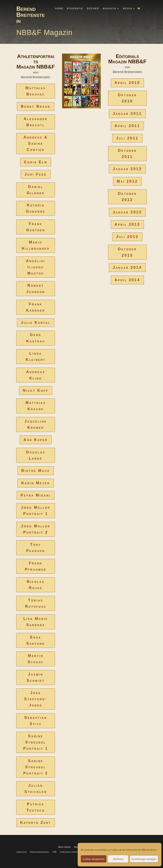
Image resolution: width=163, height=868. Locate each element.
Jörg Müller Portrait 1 (36, 511)
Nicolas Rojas (36, 585)
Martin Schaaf (36, 659)
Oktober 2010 (127, 98)
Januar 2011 (127, 114)
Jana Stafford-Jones (36, 699)
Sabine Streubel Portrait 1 (36, 742)
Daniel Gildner (36, 190)
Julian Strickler (36, 789)
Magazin (109, 8)
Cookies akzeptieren (94, 859)
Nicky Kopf (36, 390)
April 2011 (127, 126)
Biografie (75, 8)
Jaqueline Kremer (36, 424)
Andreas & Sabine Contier (36, 143)
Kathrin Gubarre (36, 208)
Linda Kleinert (36, 356)
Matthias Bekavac (36, 91)
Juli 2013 (127, 237)
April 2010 (127, 83)
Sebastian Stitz (36, 721)
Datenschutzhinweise (40, 852)
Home (59, 8)
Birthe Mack (36, 471)
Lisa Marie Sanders (36, 622)
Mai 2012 (127, 181)
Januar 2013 (127, 212)
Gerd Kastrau (36, 338)
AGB (55, 852)
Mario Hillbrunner (36, 245)
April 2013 (127, 224)
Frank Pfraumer (36, 566)
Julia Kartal (36, 323)
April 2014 (127, 280)
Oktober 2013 (127, 252)
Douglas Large (36, 455)
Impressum (22, 852)
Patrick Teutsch (36, 807)
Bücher (93, 8)
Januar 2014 (127, 267)
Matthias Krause (36, 406)
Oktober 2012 (127, 197)
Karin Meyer (36, 483)
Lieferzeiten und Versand (71, 852)
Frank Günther (36, 227)
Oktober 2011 (127, 154)
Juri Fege (36, 174)
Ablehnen (118, 859)
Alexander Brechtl (36, 122)
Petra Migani (36, 495)
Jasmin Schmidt (36, 677)
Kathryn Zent (36, 823)
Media (128, 8)
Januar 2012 (127, 169)
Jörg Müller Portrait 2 (36, 529)
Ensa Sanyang (36, 640)
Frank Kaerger (36, 307)
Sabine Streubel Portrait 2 (36, 767)
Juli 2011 (127, 138)
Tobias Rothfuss (36, 603)
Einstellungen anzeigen (144, 859)
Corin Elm (36, 162)
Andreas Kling (36, 375)
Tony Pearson (36, 548)
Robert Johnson (36, 289)
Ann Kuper (36, 440)
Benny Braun (36, 106)
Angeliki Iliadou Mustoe (36, 267)
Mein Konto (64, 847)
